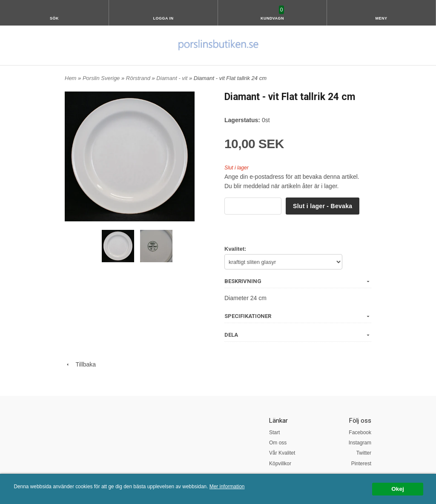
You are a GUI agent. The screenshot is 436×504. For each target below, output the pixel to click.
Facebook (360, 432)
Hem (70, 78)
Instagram (360, 443)
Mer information (227, 487)
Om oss (278, 443)
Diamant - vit (173, 78)
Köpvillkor (280, 464)
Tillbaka (80, 364)
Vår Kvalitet (282, 453)
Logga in (163, 18)
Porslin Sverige (102, 78)
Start (274, 432)
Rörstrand (139, 78)
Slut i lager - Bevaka (323, 206)
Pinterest (361, 464)
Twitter (364, 453)
